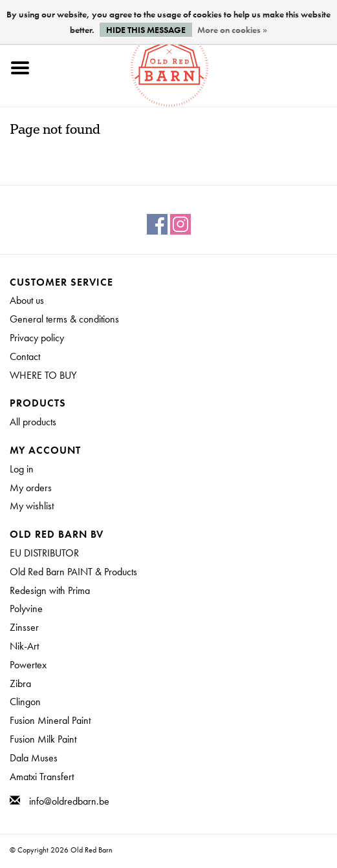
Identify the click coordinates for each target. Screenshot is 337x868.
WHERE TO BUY (43, 375)
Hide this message (146, 30)
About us (27, 300)
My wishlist (32, 506)
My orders (31, 488)
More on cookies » (232, 30)
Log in (22, 469)
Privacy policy (37, 338)
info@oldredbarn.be (69, 801)
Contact (25, 356)
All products (33, 422)
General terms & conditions (64, 319)
